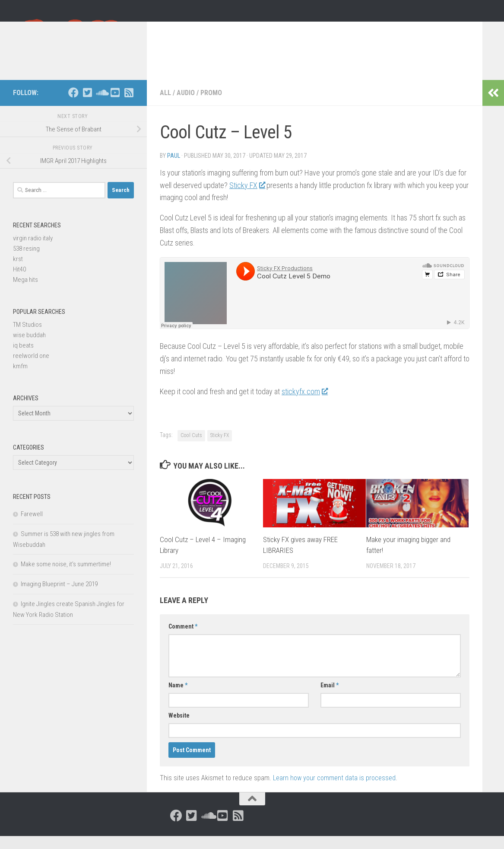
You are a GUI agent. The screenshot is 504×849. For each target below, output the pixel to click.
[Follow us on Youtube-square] (115, 105)
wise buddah (29, 348)
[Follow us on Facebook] (73, 105)
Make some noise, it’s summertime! (66, 577)
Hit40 (19, 282)
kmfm (20, 379)
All (165, 106)
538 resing (26, 262)
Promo (211, 106)
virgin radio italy (33, 251)
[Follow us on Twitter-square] (87, 105)
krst (18, 272)
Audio (186, 106)
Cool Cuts (191, 448)
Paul (174, 169)
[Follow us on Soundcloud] (101, 105)
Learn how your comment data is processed (334, 791)
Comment (183, 639)
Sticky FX (247, 198)
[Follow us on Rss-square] (129, 105)
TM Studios (27, 338)
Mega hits (25, 293)
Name (178, 698)
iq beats (23, 358)
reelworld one (31, 369)
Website (179, 728)
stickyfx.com (304, 404)
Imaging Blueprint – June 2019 (59, 597)
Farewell (32, 527)
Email (330, 698)
